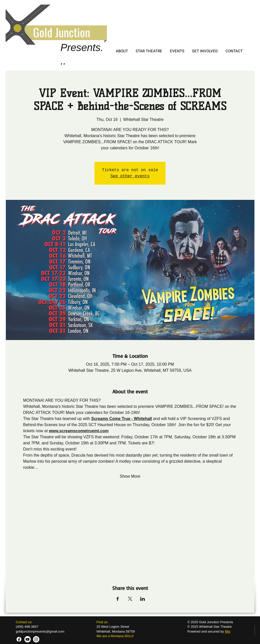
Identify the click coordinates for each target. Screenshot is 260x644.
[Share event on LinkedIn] (143, 599)
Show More (130, 476)
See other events (130, 176)
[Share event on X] (130, 599)
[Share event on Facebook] (118, 599)
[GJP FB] (19, 639)
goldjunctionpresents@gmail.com (40, 631)
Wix (227, 631)
